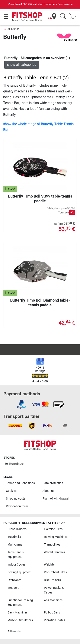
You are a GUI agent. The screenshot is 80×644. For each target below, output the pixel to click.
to (15, 464)
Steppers (13, 588)
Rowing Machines (56, 537)
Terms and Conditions (20, 483)
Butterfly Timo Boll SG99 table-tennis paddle (40, 199)
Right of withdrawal (55, 499)
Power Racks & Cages (54, 590)
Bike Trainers (52, 580)
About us (48, 491)
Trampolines (52, 545)
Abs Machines (53, 600)
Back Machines (17, 613)
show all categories (22, 65)
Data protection (53, 483)
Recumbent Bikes (55, 572)
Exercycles (14, 580)
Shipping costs (16, 499)
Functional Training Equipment (20, 603)
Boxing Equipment (20, 572)
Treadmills (14, 537)
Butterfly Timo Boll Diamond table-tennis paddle (40, 303)
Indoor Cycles (16, 565)
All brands (13, 29)
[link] (21, 404)
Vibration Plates (55, 620)
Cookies (11, 491)
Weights (49, 565)
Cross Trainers (17, 529)
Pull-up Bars (52, 613)
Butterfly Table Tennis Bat (32, 78)
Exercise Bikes (53, 529)
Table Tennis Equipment (16, 555)
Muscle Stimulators (20, 620)
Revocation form (17, 506)
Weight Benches (55, 552)
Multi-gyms (15, 545)
